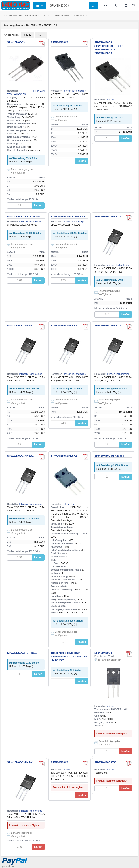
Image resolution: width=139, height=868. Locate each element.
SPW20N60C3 (16, 42)
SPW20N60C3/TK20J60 (109, 456)
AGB (47, 16)
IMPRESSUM (62, 16)
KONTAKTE (81, 16)
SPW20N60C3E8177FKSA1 (24, 217)
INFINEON (69, 504)
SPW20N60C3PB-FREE (22, 653)
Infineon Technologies (74, 91)
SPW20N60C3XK (105, 762)
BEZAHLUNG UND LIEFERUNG (21, 16)
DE (105, 6)
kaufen (38, 206)
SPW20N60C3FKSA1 (108, 217)
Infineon (111, 99)
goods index (9, 866)
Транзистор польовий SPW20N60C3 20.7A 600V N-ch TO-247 (69, 656)
